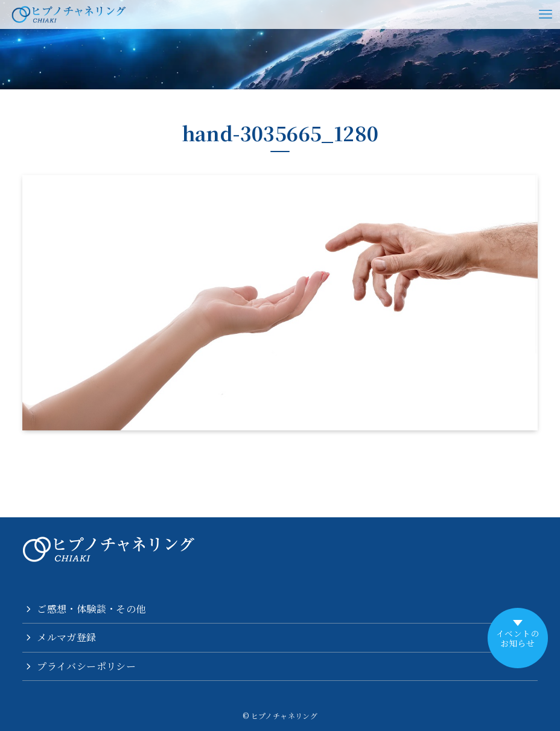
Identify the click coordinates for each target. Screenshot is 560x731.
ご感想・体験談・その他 (91, 609)
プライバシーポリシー (86, 666)
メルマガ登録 (66, 637)
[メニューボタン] (546, 14)
